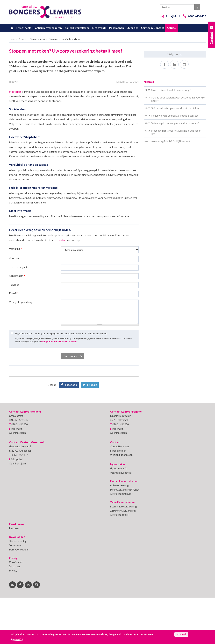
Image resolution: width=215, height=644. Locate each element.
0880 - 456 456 (197, 16)
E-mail (14, 340)
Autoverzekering (119, 532)
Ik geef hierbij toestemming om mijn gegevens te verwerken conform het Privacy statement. (62, 380)
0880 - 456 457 (20, 502)
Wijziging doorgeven (121, 501)
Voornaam (15, 305)
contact (62, 286)
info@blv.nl (173, 16)
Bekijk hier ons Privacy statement (59, 388)
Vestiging (15, 295)
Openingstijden (17, 479)
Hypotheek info (119, 515)
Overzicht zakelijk (120, 561)
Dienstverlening (18, 588)
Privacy (13, 617)
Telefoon (14, 331)
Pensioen (14, 575)
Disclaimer (15, 613)
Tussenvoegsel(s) (19, 313)
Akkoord (181, 634)
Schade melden (118, 497)
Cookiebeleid (16, 609)
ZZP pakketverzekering (123, 557)
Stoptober (15, 138)
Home (12, 39)
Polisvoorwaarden (19, 596)
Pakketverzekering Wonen (125, 536)
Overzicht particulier (121, 540)
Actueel (23, 39)
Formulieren (16, 592)
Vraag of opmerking (21, 348)
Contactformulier (120, 493)
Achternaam (17, 322)
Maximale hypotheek (121, 519)
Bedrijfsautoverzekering (123, 553)
